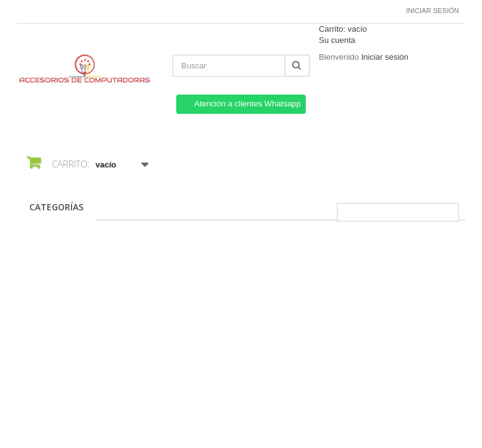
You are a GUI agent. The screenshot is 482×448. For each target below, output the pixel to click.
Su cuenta (337, 40)
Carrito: (343, 29)
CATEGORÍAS (56, 207)
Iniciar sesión (432, 11)
